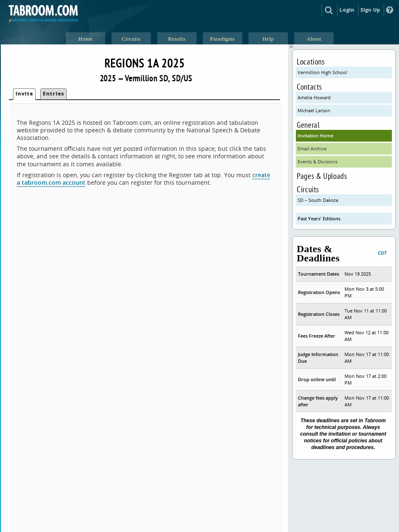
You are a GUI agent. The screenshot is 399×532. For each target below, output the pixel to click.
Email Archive (312, 148)
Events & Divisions (317, 161)
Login (347, 10)
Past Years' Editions (319, 218)
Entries (53, 94)
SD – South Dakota (318, 200)
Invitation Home (315, 136)
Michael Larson (314, 110)
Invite (24, 94)
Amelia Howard (314, 97)
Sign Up (370, 10)
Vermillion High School (322, 72)
